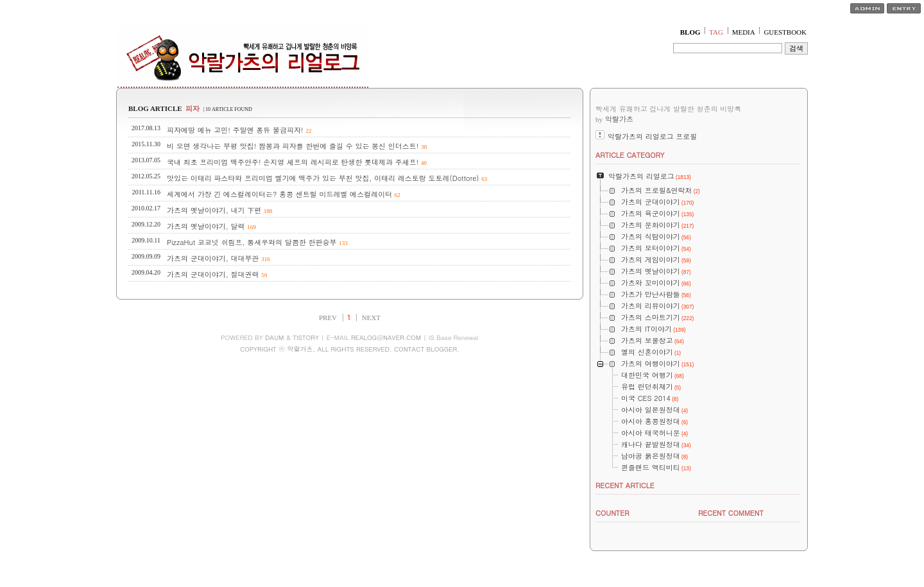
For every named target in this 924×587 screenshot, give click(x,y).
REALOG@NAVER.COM (386, 337)
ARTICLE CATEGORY (630, 155)
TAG (716, 32)
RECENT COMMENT (731, 513)
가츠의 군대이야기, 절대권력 (213, 274)
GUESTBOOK (785, 32)
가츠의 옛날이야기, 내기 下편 (214, 210)
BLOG (690, 32)
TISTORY (306, 337)
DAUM (274, 337)
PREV (328, 318)
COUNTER (612, 513)
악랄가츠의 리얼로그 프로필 (652, 136)
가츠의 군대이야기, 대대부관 (213, 258)
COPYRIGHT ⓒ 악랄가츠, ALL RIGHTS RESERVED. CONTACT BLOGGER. (350, 349)
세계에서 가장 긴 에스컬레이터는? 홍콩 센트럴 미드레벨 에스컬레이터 (279, 194)
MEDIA (744, 32)
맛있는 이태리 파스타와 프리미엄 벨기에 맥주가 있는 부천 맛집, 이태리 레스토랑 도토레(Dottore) (323, 178)
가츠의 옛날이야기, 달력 (206, 226)
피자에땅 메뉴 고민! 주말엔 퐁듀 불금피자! (235, 130)
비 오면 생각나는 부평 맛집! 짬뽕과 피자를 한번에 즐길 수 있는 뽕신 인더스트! (293, 146)
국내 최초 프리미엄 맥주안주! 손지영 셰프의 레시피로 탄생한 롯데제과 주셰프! (293, 162)
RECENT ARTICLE (625, 485)
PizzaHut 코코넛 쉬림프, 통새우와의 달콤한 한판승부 (252, 242)
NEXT (371, 318)
